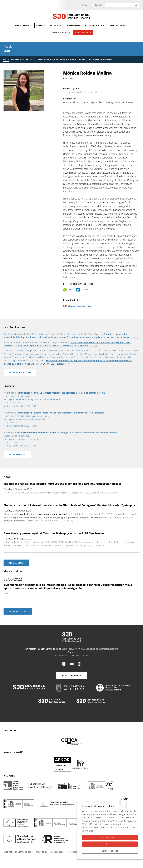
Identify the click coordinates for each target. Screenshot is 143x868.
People (41, 25)
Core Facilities (95, 25)
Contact (98, 5)
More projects (17, 454)
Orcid (70, 290)
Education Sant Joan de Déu (77, 306)
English (84, 5)
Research (55, 25)
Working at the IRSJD (23, 60)
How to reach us (72, 675)
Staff (7, 51)
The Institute (23, 25)
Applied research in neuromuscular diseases (43, 514)
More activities (18, 611)
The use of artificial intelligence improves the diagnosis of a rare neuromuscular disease (63, 484)
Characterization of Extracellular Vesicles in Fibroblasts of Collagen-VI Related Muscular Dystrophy (69, 505)
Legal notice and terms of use (17, 852)
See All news (16, 563)
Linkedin (85, 290)
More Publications (20, 372)
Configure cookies (110, 851)
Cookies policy (58, 852)
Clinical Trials (118, 25)
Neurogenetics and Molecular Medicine (81, 92)
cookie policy (119, 827)
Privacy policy (41, 852)
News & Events (61, 32)
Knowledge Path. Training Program (56, 60)
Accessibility (74, 852)
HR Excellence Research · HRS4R (95, 60)
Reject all (110, 844)
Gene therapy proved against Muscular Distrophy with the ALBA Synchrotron (55, 533)
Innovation (73, 25)
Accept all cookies (110, 838)
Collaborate (83, 32)
